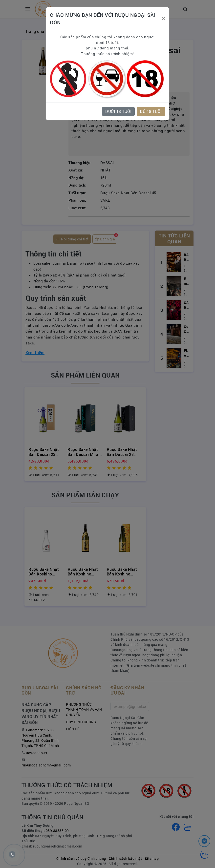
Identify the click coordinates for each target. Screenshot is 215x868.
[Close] (163, 19)
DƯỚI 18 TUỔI (118, 111)
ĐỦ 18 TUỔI (151, 111)
